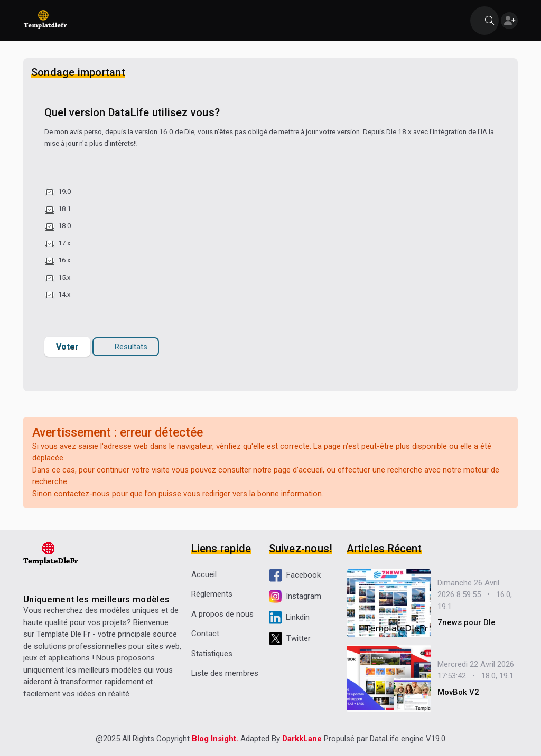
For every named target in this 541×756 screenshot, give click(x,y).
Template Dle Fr (63, 634)
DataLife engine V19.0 (408, 739)
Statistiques (212, 654)
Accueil (204, 574)
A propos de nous (222, 614)
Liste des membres (225, 673)
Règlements (212, 594)
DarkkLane (302, 739)
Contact (205, 634)
